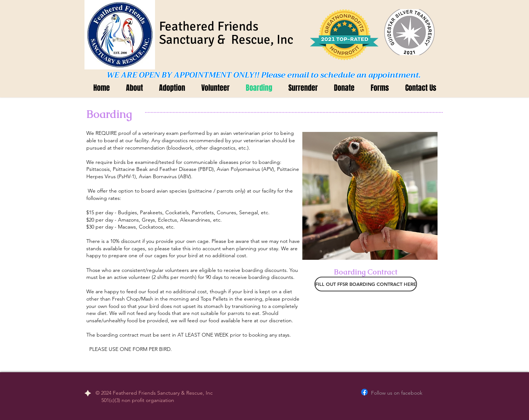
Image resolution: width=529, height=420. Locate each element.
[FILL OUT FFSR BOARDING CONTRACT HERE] (366, 284)
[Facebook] (364, 392)
